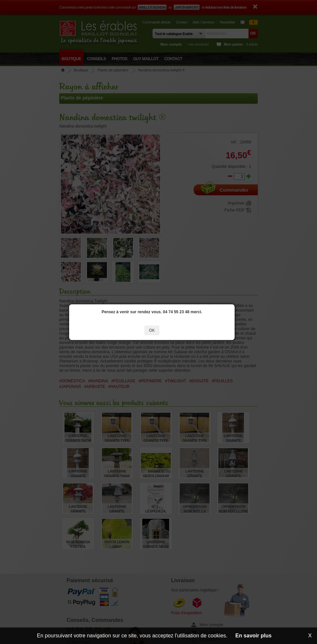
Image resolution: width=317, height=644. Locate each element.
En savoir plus (253, 636)
